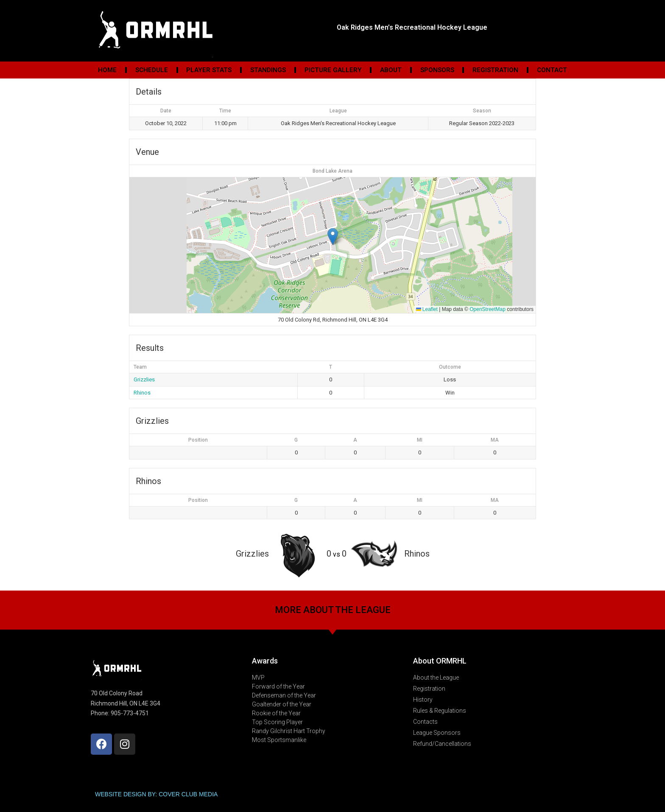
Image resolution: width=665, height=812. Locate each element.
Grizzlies (144, 379)
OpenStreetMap (488, 309)
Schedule (152, 70)
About (391, 70)
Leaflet (427, 309)
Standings (268, 70)
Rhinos (142, 393)
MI (420, 440)
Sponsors (437, 70)
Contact (552, 70)
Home (107, 70)
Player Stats (209, 70)
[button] (333, 237)
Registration (495, 70)
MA (495, 440)
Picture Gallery (333, 70)
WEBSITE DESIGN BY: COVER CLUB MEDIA (156, 794)
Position (198, 440)
